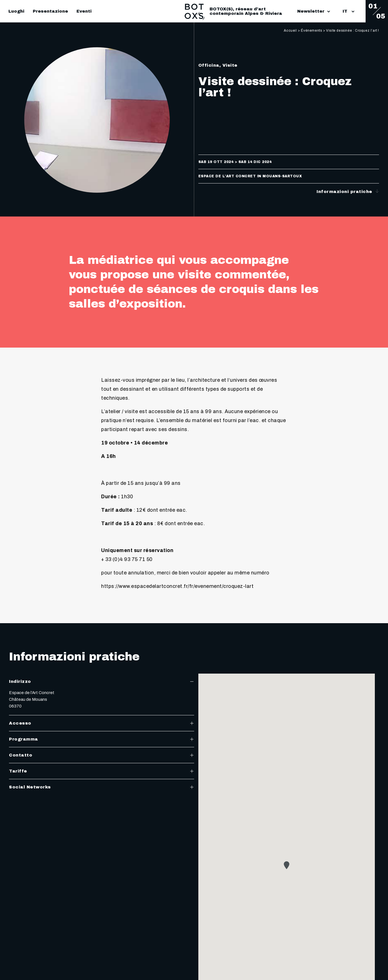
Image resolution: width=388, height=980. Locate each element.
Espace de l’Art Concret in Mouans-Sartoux (250, 176)
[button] (287, 865)
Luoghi (16, 11)
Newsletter (314, 11)
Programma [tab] (102, 739)
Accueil (290, 31)
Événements (311, 31)
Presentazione (50, 11)
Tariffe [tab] (102, 771)
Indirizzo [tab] (102, 681)
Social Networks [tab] (102, 787)
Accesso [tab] (102, 723)
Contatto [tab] (102, 755)
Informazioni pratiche (348, 191)
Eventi (84, 11)
